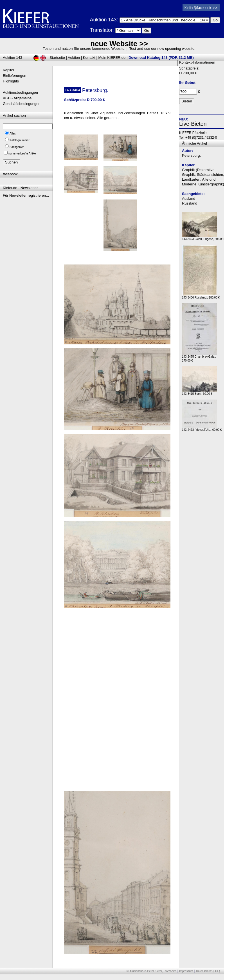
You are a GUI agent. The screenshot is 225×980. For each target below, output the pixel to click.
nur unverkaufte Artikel (22, 153)
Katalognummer (20, 140)
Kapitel (8, 70)
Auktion (74, 58)
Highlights (11, 81)
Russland (190, 203)
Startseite (57, 58)
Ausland (189, 199)
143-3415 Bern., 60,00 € (200, 392)
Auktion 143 (13, 58)
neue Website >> (119, 44)
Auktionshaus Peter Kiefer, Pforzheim (153, 971)
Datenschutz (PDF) (208, 971)
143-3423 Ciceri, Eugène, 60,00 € (203, 238)
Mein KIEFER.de (112, 58)
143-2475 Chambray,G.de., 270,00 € (200, 357)
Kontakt (89, 58)
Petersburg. (191, 155)
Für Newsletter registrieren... (26, 195)
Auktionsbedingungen (20, 92)
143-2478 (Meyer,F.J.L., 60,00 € (202, 428)
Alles (13, 134)
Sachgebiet (17, 147)
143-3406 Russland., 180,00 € (201, 296)
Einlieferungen (14, 76)
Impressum (186, 971)
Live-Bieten (193, 124)
